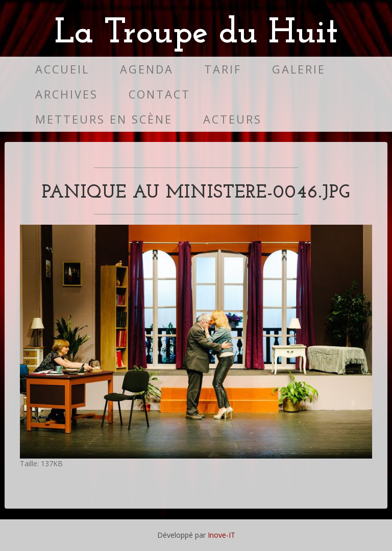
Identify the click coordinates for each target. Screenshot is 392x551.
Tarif (223, 69)
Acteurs (232, 119)
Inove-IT (222, 535)
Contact (160, 94)
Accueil (62, 69)
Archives (67, 94)
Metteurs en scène (104, 119)
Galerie (299, 69)
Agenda (147, 69)
